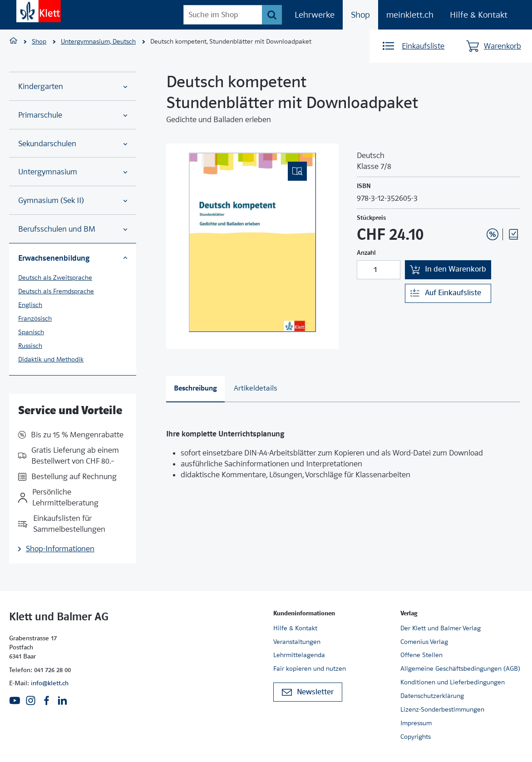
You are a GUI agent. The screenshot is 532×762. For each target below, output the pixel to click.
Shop (360, 15)
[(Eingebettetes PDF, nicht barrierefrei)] (252, 242)
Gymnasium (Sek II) (73, 200)
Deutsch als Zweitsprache (55, 277)
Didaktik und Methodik (51, 359)
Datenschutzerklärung (432, 696)
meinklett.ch (410, 15)
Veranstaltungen (297, 642)
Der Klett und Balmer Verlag (441, 628)
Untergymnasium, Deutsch (98, 41)
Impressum (416, 723)
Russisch (30, 346)
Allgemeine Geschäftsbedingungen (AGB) (460, 668)
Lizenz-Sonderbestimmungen (442, 709)
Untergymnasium (73, 172)
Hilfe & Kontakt (479, 15)
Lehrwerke (315, 15)
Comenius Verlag (424, 642)
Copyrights (416, 737)
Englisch (30, 305)
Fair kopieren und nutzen (310, 668)
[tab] (195, 389)
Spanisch (31, 332)
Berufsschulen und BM (73, 229)
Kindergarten (73, 87)
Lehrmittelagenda (299, 655)
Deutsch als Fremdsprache (56, 291)
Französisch (35, 318)
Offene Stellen (421, 655)
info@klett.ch (50, 683)
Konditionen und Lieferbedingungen (453, 682)
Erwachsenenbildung (73, 258)
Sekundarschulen (73, 144)
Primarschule (73, 115)
